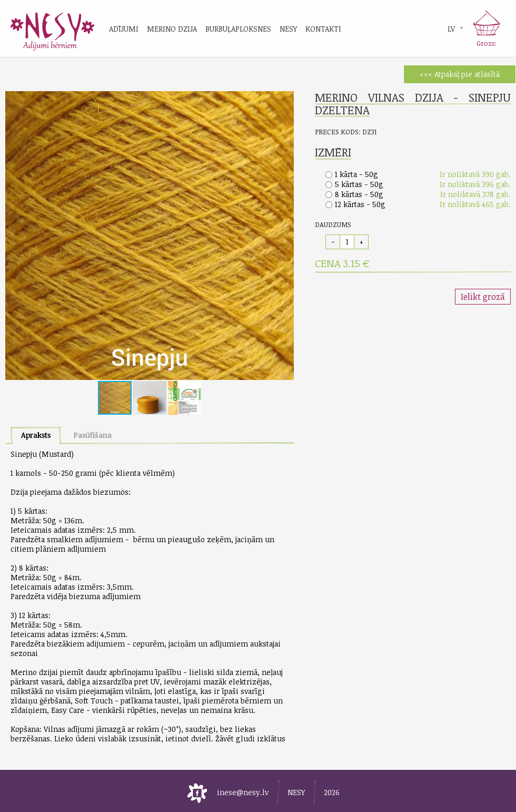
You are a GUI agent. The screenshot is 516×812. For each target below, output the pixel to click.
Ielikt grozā (483, 297)
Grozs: (487, 43)
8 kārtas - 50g (359, 194)
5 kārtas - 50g (359, 184)
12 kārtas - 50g (360, 204)
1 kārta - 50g (356, 174)
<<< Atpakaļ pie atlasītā (460, 74)
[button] (284, 101)
